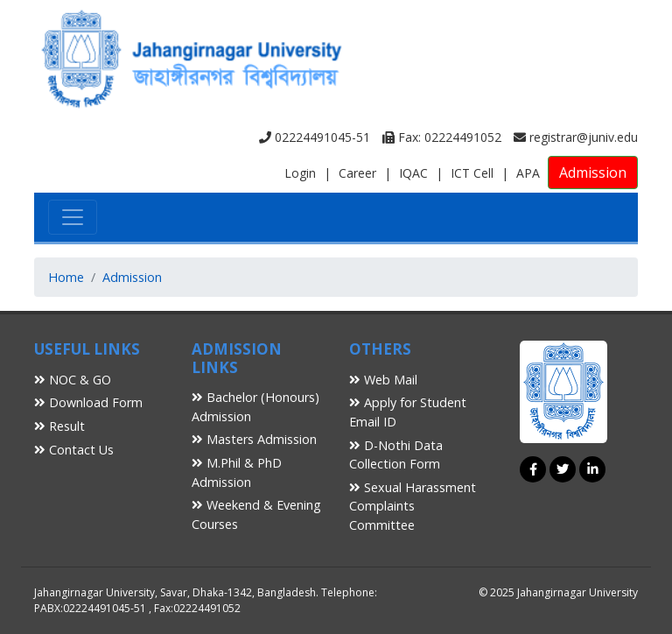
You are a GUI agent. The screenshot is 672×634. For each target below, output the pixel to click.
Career (357, 173)
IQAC (413, 173)
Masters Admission (254, 439)
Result (59, 426)
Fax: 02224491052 (442, 137)
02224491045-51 (315, 137)
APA (528, 173)
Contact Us (74, 450)
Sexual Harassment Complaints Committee (413, 506)
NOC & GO (73, 380)
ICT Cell (472, 173)
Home (66, 277)
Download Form (88, 402)
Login (300, 173)
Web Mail (383, 380)
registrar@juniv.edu (576, 137)
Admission (593, 173)
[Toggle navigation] (73, 217)
